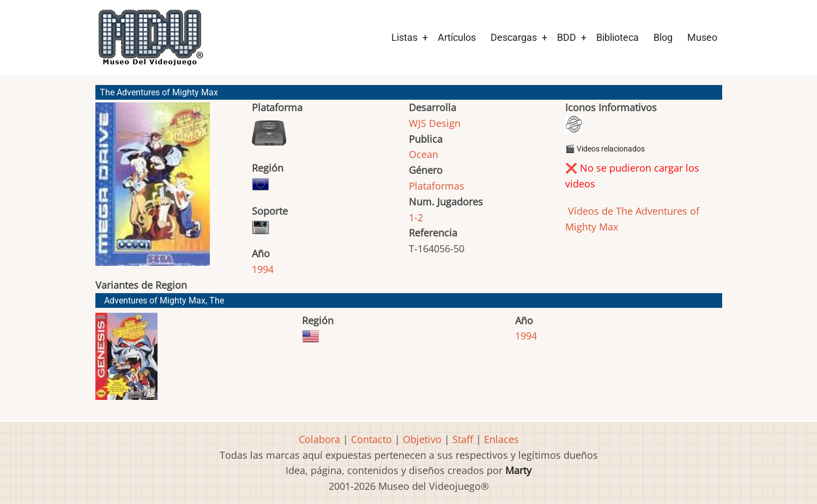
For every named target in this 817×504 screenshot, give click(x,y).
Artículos (457, 37)
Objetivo (422, 439)
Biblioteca (618, 37)
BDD (567, 37)
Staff (463, 439)
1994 (263, 269)
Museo (702, 37)
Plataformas (437, 186)
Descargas (514, 37)
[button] (153, 189)
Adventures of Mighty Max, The (164, 300)
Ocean (423, 154)
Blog (663, 37)
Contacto (371, 439)
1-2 (416, 217)
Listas (404, 37)
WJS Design (435, 123)
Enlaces (501, 439)
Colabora (319, 439)
